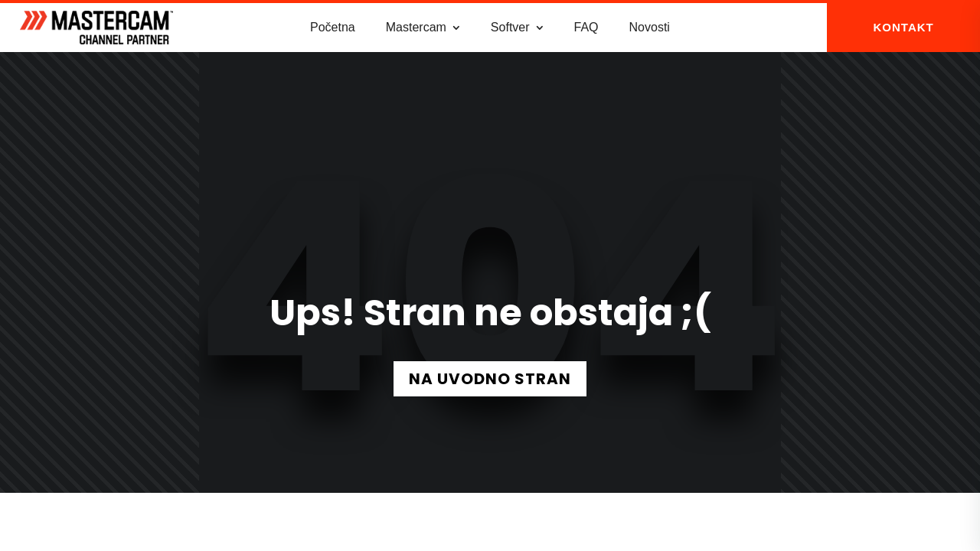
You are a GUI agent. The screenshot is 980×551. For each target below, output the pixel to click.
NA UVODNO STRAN (490, 379)
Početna (333, 27)
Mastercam (416, 27)
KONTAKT (904, 27)
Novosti (650, 27)
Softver (510, 27)
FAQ (586, 27)
